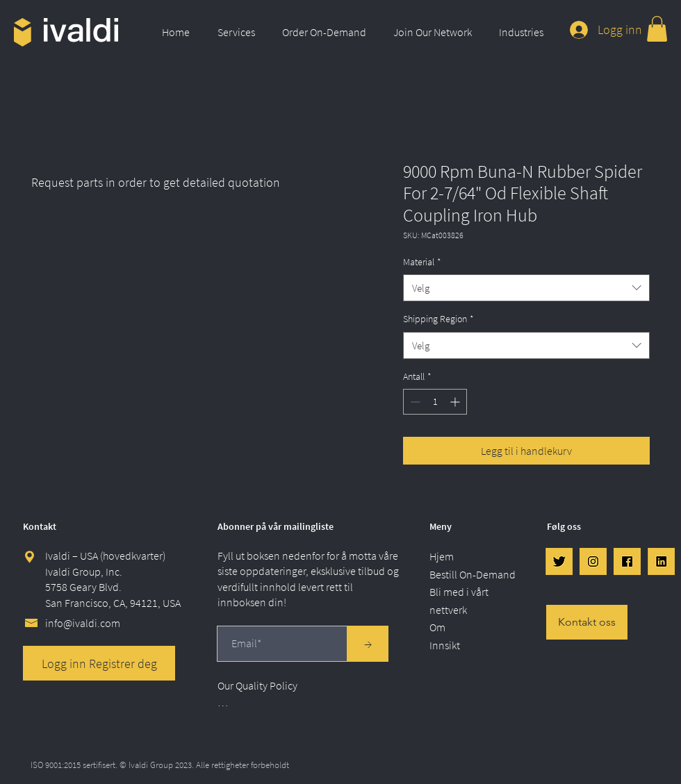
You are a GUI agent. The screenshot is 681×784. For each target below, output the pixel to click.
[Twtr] (559, 561)
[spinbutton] (435, 402)
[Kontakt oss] (587, 622)
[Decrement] (414, 402)
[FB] (627, 561)
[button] (239, 32)
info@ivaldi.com (83, 623)
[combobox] (526, 288)
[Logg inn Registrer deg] (99, 663)
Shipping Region (438, 319)
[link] (657, 29)
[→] (368, 644)
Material (422, 262)
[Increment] (456, 402)
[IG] (593, 561)
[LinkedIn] (661, 561)
